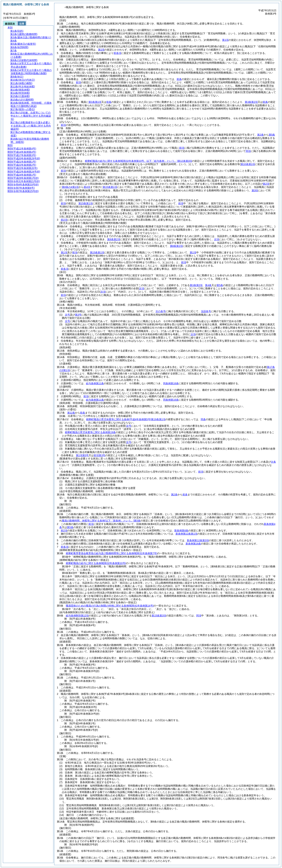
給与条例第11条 (95, 383)
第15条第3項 (159, 616)
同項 (248, 151)
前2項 (64, 220)
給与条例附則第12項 (77, 616)
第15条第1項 (86, 203)
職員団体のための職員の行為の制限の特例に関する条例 (110, 606)
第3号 (78, 315)
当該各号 (206, 311)
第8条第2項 (114, 239)
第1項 (225, 40)
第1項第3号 (82, 455)
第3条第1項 (95, 102)
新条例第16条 (193, 544)
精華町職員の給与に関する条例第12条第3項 (138, 161)
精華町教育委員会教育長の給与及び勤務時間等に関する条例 (112, 553)
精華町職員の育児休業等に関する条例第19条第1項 (126, 419)
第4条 (208, 285)
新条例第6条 (181, 530)
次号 (67, 315)
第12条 (71, 413)
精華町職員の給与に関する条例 (96, 563)
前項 (78, 82)
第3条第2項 (251, 102)
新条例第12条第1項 (186, 534)
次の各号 (161, 311)
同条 (203, 419)
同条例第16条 (171, 383)
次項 (193, 334)
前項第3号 (99, 455)
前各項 (117, 53)
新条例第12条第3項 (198, 540)
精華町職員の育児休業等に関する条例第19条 (90, 432)
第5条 (272, 135)
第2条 (260, 135)
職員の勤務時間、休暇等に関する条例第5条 (101, 521)
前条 (179, 79)
